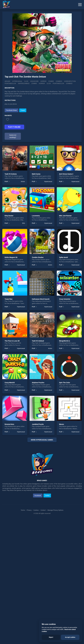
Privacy (29, 556)
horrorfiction (70, 81)
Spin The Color (65, 383)
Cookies (36, 556)
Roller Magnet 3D (11, 257)
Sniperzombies (24, 83)
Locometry (36, 216)
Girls (24, 223)
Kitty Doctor (9, 216)
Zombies (59, 81)
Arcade (7, 81)
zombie (34, 83)
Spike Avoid (63, 257)
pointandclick (58, 83)
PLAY (6, 182)
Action (23, 182)
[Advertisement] (42, 468)
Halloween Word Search (41, 299)
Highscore (34, 81)
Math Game (36, 174)
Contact (43, 556)
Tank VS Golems (11, 174)
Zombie (51, 81)
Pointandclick (10, 83)
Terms (23, 556)
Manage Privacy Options (55, 556)
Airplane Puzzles (38, 383)
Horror (43, 81)
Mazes (62, 424)
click (49, 83)
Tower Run (9, 299)
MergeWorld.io (65, 341)
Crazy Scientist (65, 299)
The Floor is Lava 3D (12, 341)
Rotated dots (9, 424)
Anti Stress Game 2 (66, 174)
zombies (69, 83)
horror (42, 83)
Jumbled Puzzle (38, 424)
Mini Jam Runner (65, 216)
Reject (51, 637)
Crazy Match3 (10, 383)
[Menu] (80, 5)
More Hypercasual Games (42, 440)
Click (26, 81)
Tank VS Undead (38, 341)
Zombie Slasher (38, 257)
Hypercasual (17, 81)
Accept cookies (70, 637)
